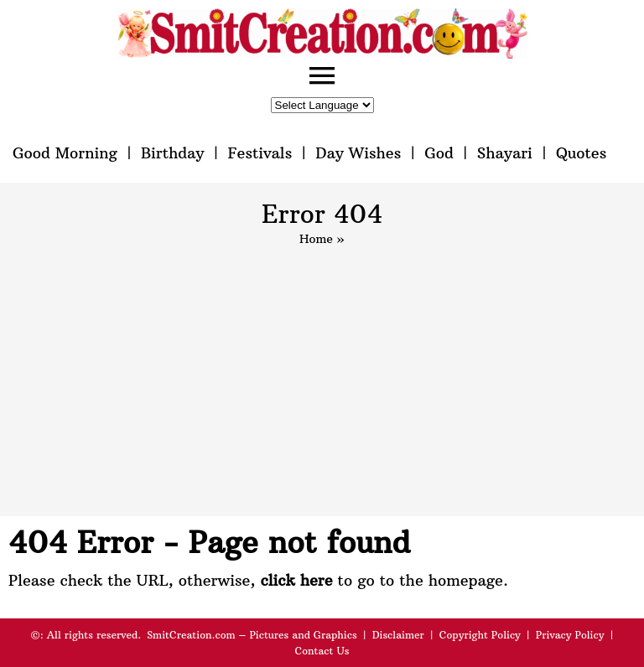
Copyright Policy (480, 635)
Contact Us (322, 651)
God (439, 153)
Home (316, 239)
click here (296, 580)
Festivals (260, 153)
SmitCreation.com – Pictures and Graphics (252, 635)
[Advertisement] (322, 374)
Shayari (505, 153)
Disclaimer (398, 635)
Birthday (173, 153)
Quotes (581, 153)
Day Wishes (358, 153)
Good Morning (65, 153)
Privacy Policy (570, 635)
